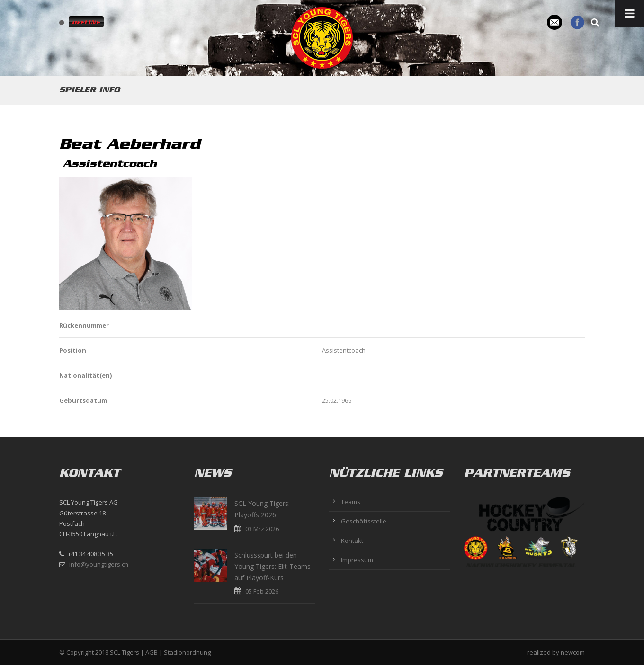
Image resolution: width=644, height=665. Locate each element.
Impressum (357, 560)
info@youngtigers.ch (99, 564)
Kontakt (352, 541)
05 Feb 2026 (262, 591)
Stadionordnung (187, 652)
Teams (351, 502)
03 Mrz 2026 (262, 529)
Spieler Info (89, 90)
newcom (573, 652)
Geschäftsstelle (364, 521)
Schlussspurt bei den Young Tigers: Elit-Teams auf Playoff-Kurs (273, 566)
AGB (152, 652)
